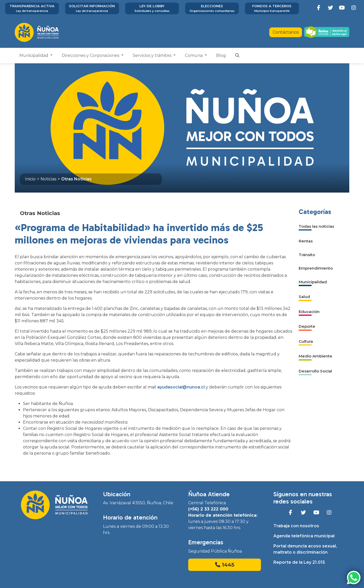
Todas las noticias (316, 226)
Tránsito (307, 255)
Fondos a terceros (272, 9)
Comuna (194, 55)
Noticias (48, 179)
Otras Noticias (76, 179)
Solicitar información (92, 9)
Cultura (306, 341)
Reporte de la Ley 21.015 (299, 562)
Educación (309, 312)
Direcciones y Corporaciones (91, 55)
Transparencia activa (32, 9)
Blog (221, 55)
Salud (304, 297)
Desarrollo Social (315, 371)
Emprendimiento (316, 268)
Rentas (306, 241)
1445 (225, 565)
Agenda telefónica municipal (304, 536)
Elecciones (212, 9)
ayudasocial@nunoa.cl (181, 387)
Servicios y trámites (153, 55)
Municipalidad (34, 55)
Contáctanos (286, 32)
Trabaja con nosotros (296, 526)
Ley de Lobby (152, 9)
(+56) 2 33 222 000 (208, 509)
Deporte (307, 326)
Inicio (30, 179)
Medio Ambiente (315, 356)
